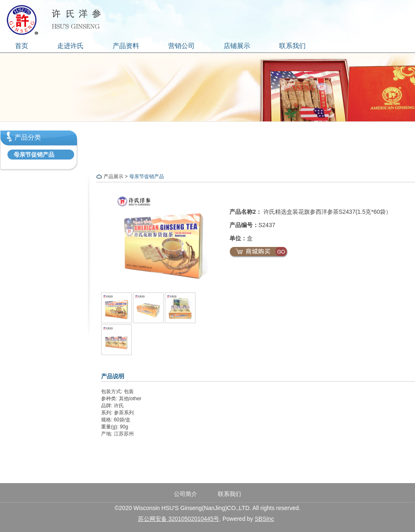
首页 (22, 46)
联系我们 (292, 46)
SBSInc (264, 519)
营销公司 (181, 46)
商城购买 (259, 252)
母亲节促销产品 (34, 155)
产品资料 (126, 46)
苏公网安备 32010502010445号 (179, 519)
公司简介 (186, 494)
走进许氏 (70, 46)
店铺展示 (237, 46)
